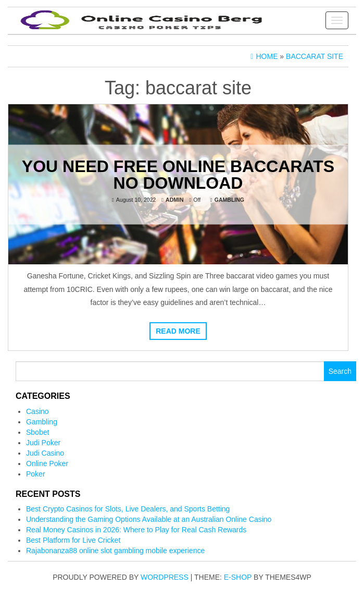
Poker (36, 474)
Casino (37, 411)
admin (174, 199)
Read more (178, 331)
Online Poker (47, 463)
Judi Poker (43, 443)
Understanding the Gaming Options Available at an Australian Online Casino (149, 519)
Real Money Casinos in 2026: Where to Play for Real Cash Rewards (136, 530)
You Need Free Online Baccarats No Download (178, 174)
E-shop (238, 577)
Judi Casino (45, 453)
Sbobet (37, 432)
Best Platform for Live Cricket (73, 540)
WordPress (165, 577)
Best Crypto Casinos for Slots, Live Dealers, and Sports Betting (128, 509)
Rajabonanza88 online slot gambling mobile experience (115, 551)
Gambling (229, 199)
